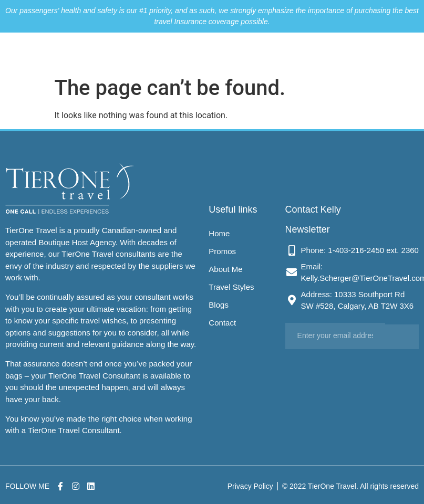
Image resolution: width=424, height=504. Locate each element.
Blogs (304, 52)
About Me (229, 52)
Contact (331, 52)
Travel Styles (269, 52)
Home (169, 52)
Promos (196, 52)
